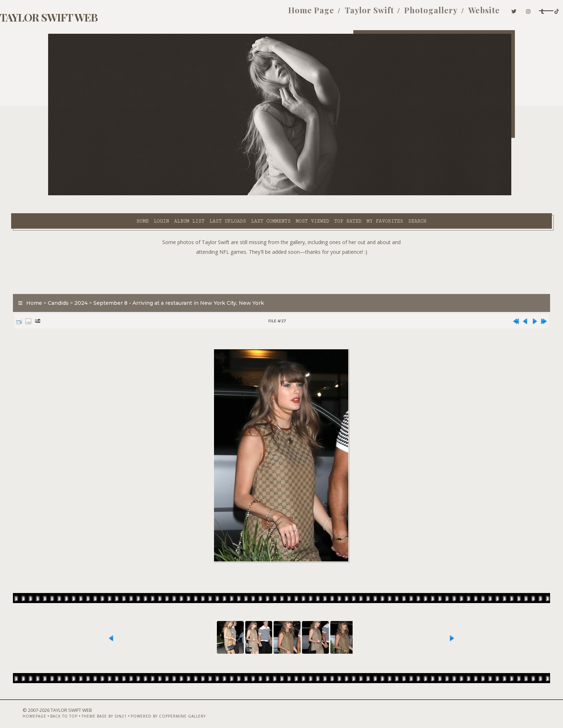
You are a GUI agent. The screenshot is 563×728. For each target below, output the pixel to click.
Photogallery (354, 14)
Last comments (206, 194)
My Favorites (320, 194)
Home (78, 194)
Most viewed (248, 194)
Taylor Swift (292, 14)
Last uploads (163, 194)
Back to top (89, 709)
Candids (95, 285)
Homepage (60, 709)
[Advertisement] (281, 255)
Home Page (234, 14)
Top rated (283, 194)
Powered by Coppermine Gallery (194, 709)
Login (97, 194)
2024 (118, 285)
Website (407, 14)
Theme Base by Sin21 (130, 709)
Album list (125, 194)
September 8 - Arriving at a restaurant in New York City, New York (216, 285)
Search (353, 194)
